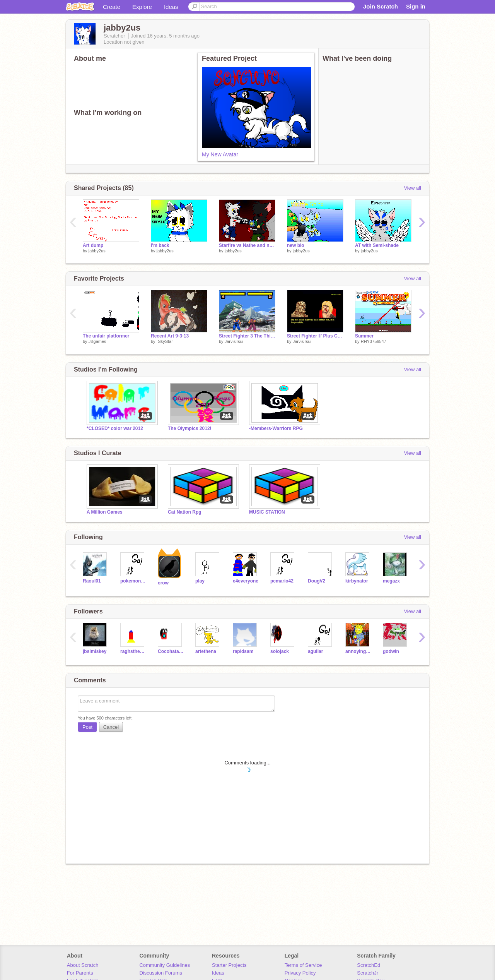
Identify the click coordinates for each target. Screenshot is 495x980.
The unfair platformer (106, 336)
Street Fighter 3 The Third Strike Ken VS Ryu (247, 336)
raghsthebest (133, 651)
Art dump (93, 245)
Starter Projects (229, 965)
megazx (391, 581)
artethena (206, 651)
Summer (364, 336)
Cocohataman (171, 651)
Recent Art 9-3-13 (170, 336)
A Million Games (105, 512)
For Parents (80, 973)
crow (163, 583)
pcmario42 (282, 581)
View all (412, 188)
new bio (296, 245)
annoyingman (358, 651)
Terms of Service (303, 965)
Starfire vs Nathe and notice (247, 245)
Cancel (111, 727)
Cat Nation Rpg (185, 512)
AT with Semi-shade (377, 245)
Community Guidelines (165, 965)
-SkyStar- (166, 341)
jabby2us (97, 251)
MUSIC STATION (267, 512)
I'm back (160, 245)
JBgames (97, 341)
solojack (280, 651)
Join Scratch (381, 6)
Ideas (171, 7)
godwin (391, 651)
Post (87, 727)
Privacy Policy (300, 973)
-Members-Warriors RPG (276, 428)
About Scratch (83, 965)
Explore (142, 7)
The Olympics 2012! (190, 428)
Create (112, 7)
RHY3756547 (374, 341)
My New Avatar (220, 154)
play (200, 581)
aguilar (315, 651)
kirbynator (357, 581)
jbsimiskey (95, 651)
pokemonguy (133, 581)
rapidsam (243, 651)
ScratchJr (368, 973)
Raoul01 (92, 581)
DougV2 (317, 581)
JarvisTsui (234, 341)
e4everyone (246, 581)
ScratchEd (369, 965)
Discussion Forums (161, 973)
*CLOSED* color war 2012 (115, 428)
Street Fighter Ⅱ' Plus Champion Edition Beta (315, 336)
